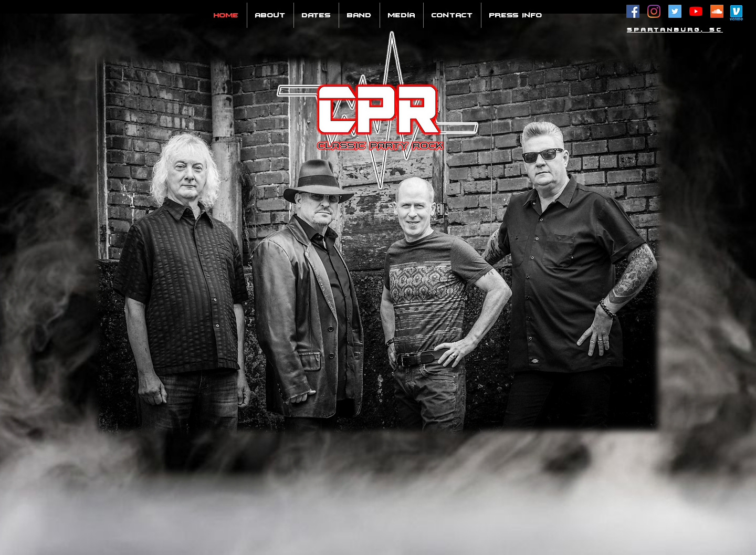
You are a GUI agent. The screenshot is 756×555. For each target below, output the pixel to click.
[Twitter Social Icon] (675, 11)
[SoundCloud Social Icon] (717, 11)
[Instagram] (654, 11)
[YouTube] (696, 11)
